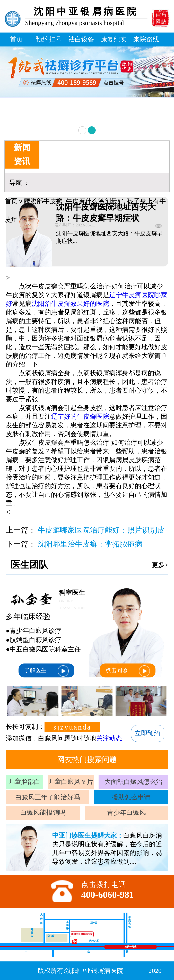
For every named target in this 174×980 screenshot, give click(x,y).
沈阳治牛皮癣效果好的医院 (70, 304)
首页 (16, 39)
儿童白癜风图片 (71, 782)
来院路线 (146, 39)
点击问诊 (128, 671)
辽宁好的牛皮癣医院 (80, 416)
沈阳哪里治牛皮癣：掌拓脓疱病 (90, 544)
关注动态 (109, 738)
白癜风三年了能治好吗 (48, 797)
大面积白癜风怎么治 (133, 782)
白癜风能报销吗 (43, 812)
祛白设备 (81, 39)
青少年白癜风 (126, 812)
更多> (160, 565)
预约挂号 (49, 39)
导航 (16, 183)
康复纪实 (114, 39)
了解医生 (46, 671)
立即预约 (147, 733)
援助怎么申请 (131, 797)
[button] (82, 130)
